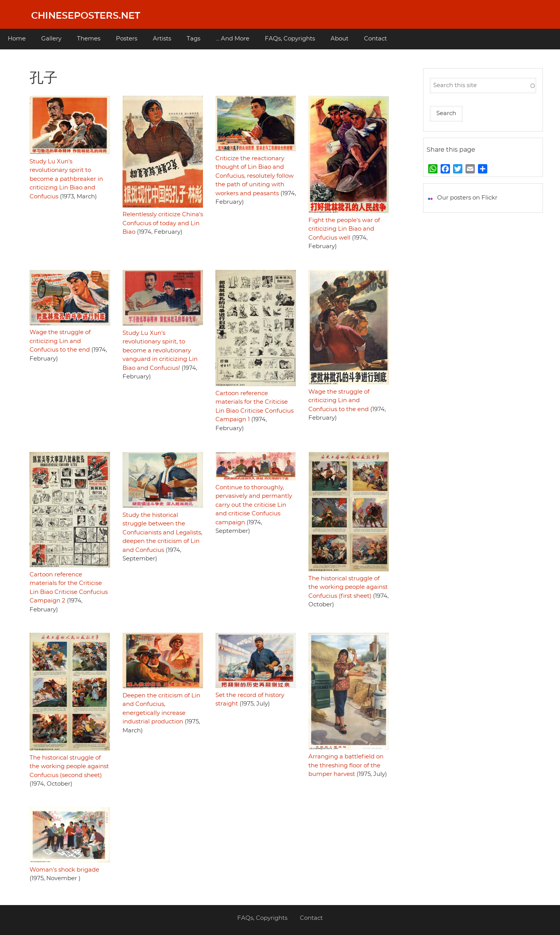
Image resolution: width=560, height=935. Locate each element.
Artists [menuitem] (162, 39)
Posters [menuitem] (127, 39)
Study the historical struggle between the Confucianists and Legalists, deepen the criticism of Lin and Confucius (162, 533)
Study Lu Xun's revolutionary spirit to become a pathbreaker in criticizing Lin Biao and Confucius (66, 179)
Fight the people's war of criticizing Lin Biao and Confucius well (344, 229)
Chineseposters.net (86, 16)
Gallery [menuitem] (51, 39)
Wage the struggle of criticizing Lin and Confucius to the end (60, 341)
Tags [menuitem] (193, 39)
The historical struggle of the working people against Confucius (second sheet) (69, 767)
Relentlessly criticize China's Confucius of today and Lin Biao (163, 223)
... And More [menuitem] (233, 39)
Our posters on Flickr (467, 198)
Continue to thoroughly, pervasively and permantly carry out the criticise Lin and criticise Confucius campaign (254, 505)
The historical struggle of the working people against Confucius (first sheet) (348, 587)
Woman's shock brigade (64, 870)
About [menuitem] (339, 39)
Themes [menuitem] (89, 39)
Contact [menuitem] (375, 39)
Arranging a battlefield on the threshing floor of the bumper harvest (346, 765)
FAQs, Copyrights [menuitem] (290, 39)
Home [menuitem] (17, 39)
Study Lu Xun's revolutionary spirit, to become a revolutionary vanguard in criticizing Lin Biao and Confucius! (160, 351)
